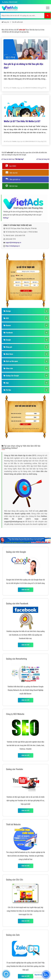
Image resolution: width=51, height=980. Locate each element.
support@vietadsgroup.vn (13, 243)
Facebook (8, 333)
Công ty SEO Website (15, 714)
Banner (7, 325)
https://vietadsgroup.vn (13, 246)
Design (7, 311)
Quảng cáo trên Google (16, 552)
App (6, 383)
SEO (6, 318)
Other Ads (8, 368)
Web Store (8, 354)
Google (7, 340)
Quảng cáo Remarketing (16, 659)
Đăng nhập (40, 141)
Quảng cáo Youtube (14, 769)
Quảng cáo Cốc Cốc (15, 880)
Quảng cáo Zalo (13, 935)
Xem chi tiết (25, 590)
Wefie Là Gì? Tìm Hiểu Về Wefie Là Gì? (22, 121)
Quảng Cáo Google (11, 376)
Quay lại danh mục (13, 159)
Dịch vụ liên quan (11, 361)
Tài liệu (7, 390)
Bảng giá (8, 347)
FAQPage (40, 88)
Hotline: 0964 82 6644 (9, 2)
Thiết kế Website (13, 824)
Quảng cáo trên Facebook (17, 604)
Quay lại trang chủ (43, 159)
